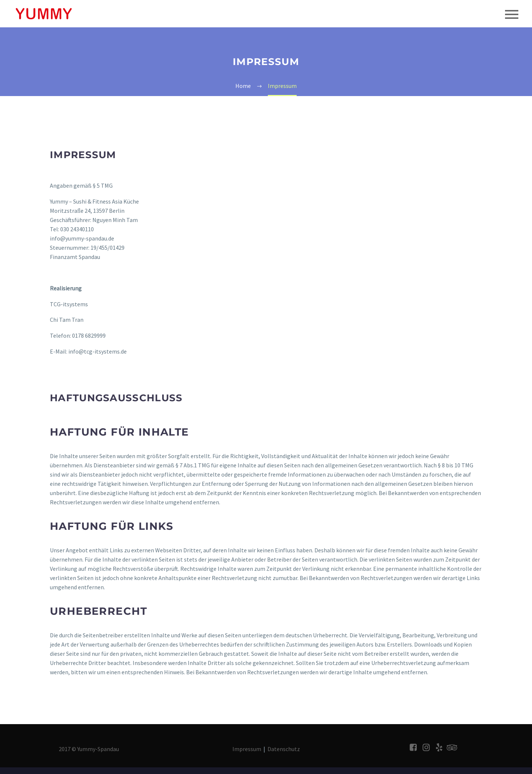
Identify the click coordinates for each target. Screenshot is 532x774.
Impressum (247, 749)
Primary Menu (512, 14)
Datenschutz (284, 749)
